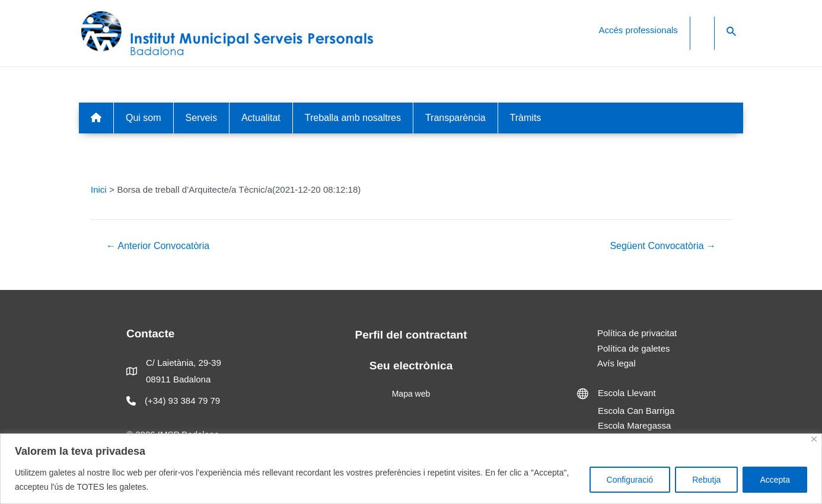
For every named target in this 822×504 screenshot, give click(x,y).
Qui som (144, 118)
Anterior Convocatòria (158, 246)
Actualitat (261, 118)
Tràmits (526, 118)
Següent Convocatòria (663, 246)
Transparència (455, 118)
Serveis (201, 118)
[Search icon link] (732, 32)
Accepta (775, 480)
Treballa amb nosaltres (353, 118)
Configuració (630, 480)
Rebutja (706, 480)
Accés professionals (638, 30)
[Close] (814, 439)
